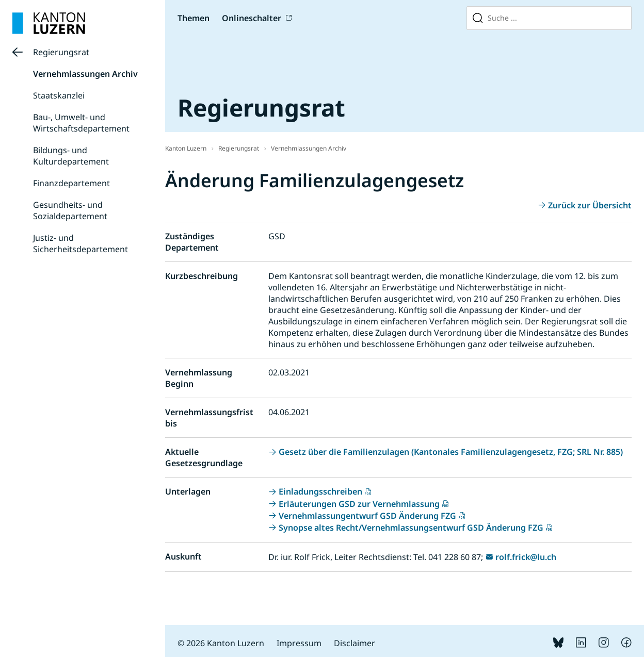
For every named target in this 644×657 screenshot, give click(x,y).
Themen (194, 18)
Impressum (299, 643)
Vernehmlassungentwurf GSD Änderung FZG (367, 516)
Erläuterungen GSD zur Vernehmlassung (359, 504)
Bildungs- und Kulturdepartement (71, 156)
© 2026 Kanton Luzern (221, 643)
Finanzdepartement (71, 183)
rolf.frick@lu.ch (526, 557)
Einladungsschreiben (320, 491)
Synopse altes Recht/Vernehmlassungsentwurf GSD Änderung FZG (411, 528)
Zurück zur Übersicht (590, 205)
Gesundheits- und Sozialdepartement (70, 210)
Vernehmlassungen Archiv (85, 74)
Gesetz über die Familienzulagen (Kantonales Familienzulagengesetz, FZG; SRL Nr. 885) (451, 452)
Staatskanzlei (59, 95)
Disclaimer (355, 643)
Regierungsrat (61, 52)
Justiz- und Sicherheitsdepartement (81, 243)
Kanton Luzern (186, 148)
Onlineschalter (252, 18)
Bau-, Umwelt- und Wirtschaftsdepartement (81, 123)
